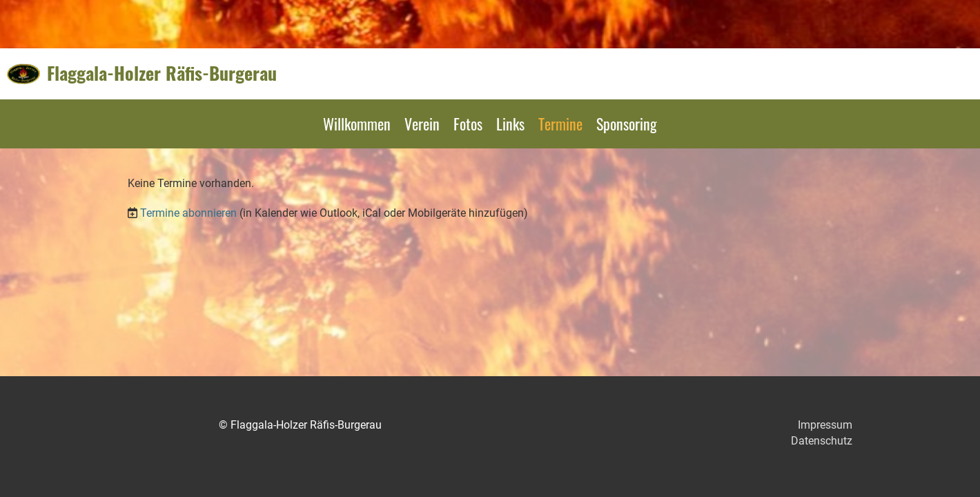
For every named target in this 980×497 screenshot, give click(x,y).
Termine (560, 124)
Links (510, 124)
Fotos (468, 124)
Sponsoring (627, 124)
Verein (422, 124)
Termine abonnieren (188, 213)
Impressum (825, 425)
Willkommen (357, 124)
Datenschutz (822, 441)
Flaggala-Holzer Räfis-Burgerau (162, 73)
